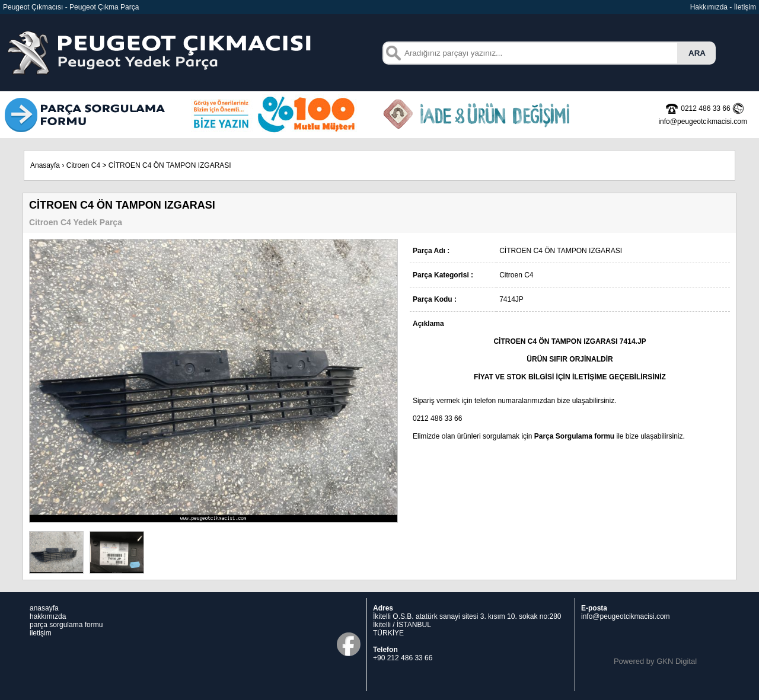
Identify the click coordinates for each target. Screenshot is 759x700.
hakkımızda (48, 616)
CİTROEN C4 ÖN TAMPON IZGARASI (170, 165)
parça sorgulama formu (66, 625)
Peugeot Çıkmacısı (33, 7)
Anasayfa (45, 165)
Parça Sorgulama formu (574, 436)
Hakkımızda (709, 7)
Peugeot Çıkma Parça (104, 7)
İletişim (745, 7)
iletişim (41, 633)
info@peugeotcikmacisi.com (626, 616)
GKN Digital (677, 661)
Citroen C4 (83, 165)
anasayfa (44, 608)
